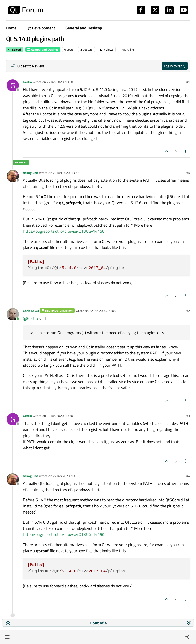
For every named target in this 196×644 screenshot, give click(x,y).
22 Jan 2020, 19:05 (102, 311)
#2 (188, 311)
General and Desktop (43, 50)
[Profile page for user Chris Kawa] (13, 314)
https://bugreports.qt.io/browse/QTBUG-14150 (64, 231)
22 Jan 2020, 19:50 (60, 416)
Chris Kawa (31, 311)
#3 (188, 416)
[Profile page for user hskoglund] (13, 176)
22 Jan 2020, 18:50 (60, 82)
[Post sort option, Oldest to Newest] (27, 66)
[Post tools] (186, 152)
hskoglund (30, 173)
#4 (188, 173)
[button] (7, 637)
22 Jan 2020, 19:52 (66, 173)
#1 (188, 82)
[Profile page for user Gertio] (13, 85)
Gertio (27, 82)
